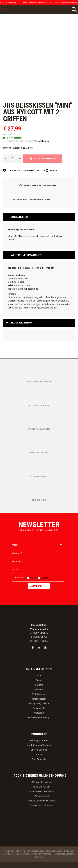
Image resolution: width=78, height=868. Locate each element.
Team (39, 680)
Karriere (39, 685)
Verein (33, 578)
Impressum (39, 713)
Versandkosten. (42, 141)
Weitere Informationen (26, 255)
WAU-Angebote (39, 759)
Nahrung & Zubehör (39, 740)
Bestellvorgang (39, 694)
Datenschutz (39, 708)
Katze (39, 754)
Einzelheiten (19, 217)
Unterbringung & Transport (39, 745)
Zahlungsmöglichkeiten (39, 703)
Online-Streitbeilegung (39, 717)
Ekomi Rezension (22, 323)
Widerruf (39, 690)
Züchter (45, 578)
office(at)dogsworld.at (39, 641)
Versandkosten (39, 699)
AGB (39, 676)
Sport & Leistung (39, 750)
